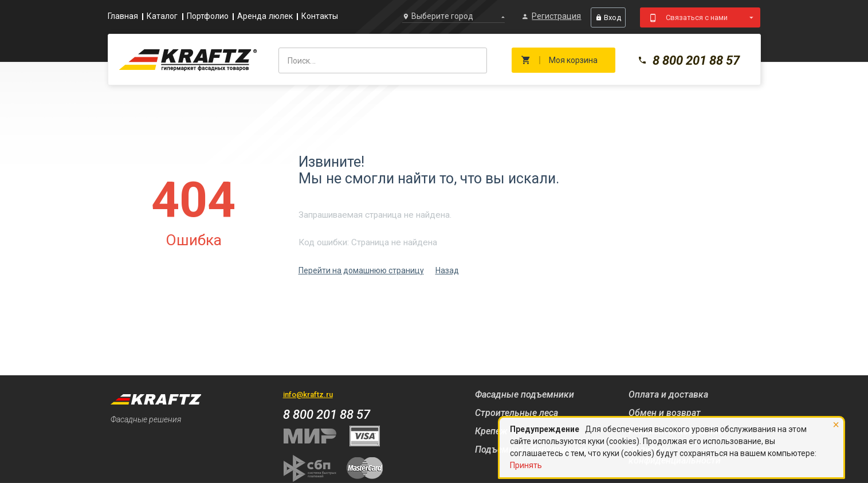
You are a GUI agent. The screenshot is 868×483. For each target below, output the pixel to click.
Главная (123, 16)
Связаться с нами (697, 17)
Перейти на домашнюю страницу (361, 270)
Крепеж (491, 431)
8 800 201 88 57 (689, 60)
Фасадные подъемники (525, 394)
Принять (526, 465)
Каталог (162, 16)
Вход (608, 17)
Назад (447, 270)
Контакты (320, 16)
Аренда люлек (265, 16)
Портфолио (208, 16)
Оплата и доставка (668, 394)
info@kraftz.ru (308, 394)
